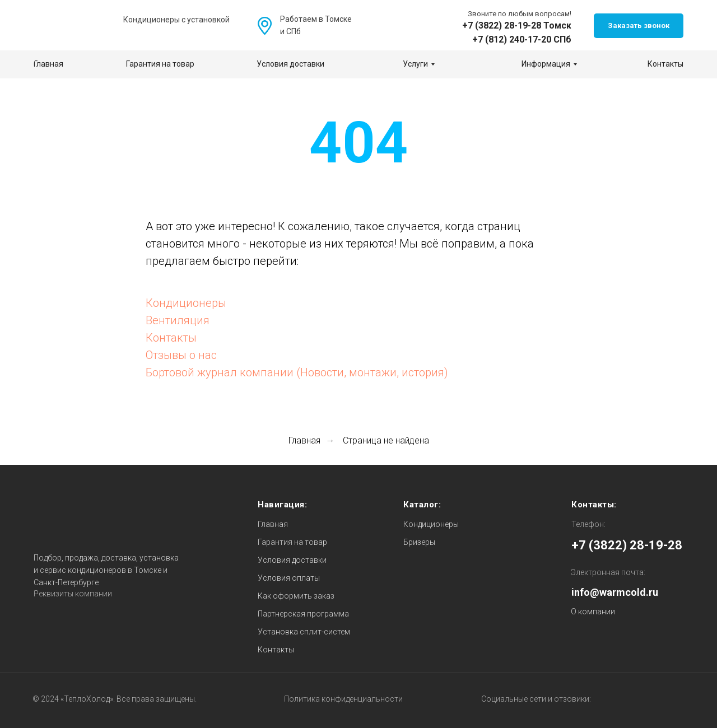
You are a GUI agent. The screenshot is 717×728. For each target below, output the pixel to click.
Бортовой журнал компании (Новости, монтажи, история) (297, 372)
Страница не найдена (386, 440)
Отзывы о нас (181, 355)
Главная (304, 440)
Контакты (171, 338)
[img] (380, 26)
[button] (639, 26)
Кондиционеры (186, 303)
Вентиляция (178, 320)
